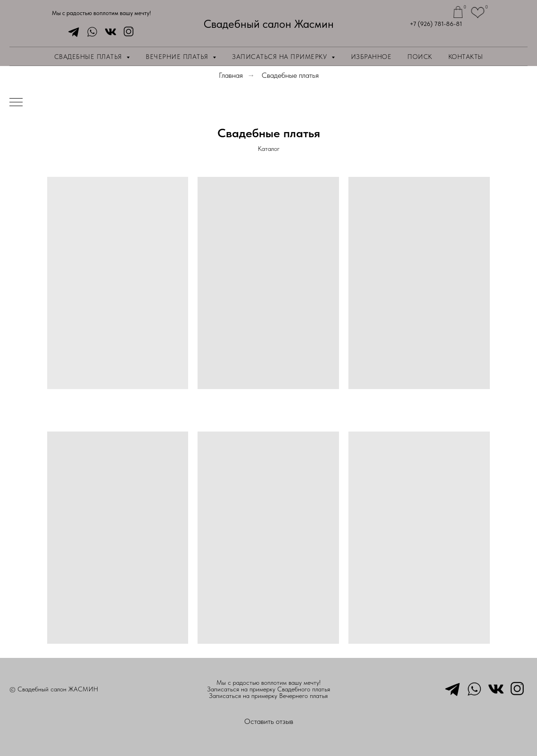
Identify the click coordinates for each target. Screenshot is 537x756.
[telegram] (71, 32)
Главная (231, 75)
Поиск (420, 57)
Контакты (466, 57)
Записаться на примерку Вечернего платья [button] (268, 696)
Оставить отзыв (269, 721)
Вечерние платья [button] (178, 57)
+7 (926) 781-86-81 (436, 24)
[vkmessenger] (108, 32)
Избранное (371, 57)
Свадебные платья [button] (89, 57)
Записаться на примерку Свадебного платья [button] (268, 689)
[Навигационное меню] (16, 103)
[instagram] (127, 32)
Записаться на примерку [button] (281, 57)
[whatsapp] (90, 32)
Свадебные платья (290, 75)
